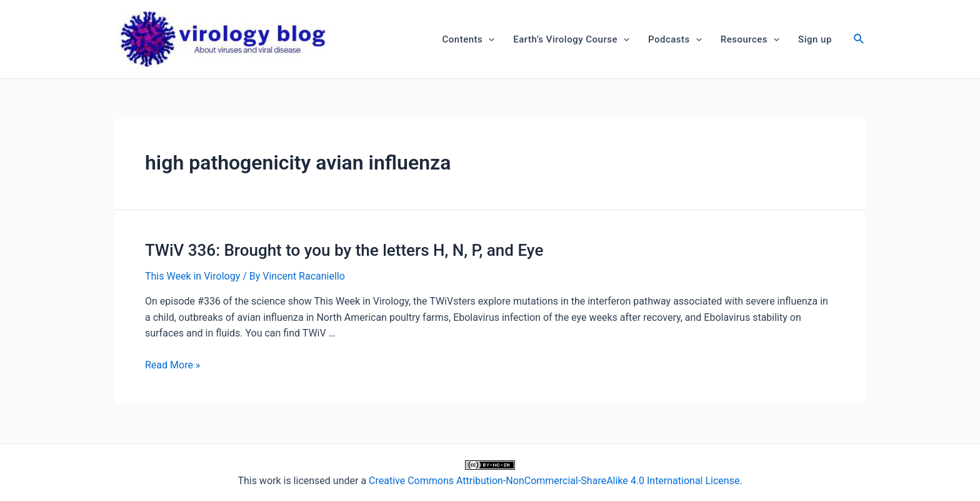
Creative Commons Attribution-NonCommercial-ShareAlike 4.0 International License (554, 481)
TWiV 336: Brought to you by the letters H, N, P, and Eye (344, 250)
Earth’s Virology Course (571, 39)
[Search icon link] (859, 40)
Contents (469, 39)
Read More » (172, 365)
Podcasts (675, 39)
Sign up (815, 39)
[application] (488, 39)
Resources (750, 39)
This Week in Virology (192, 276)
